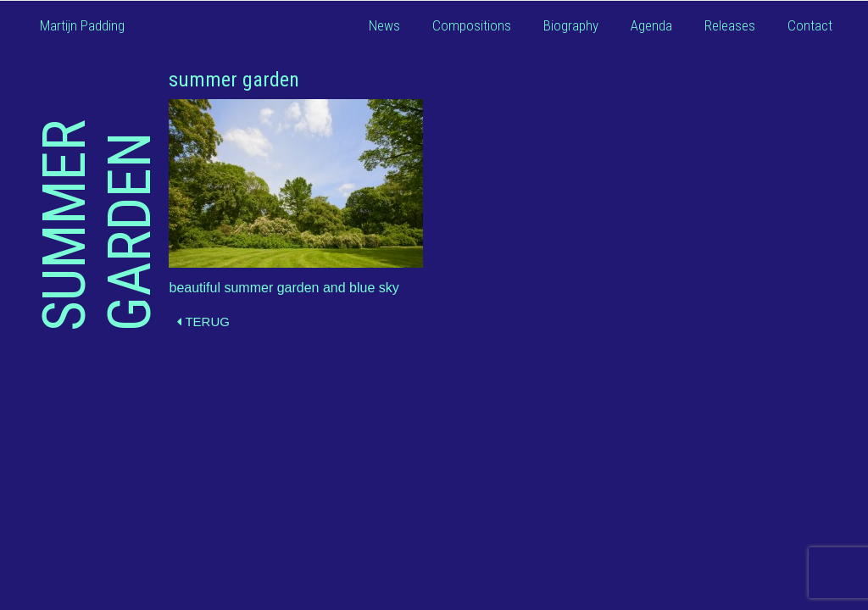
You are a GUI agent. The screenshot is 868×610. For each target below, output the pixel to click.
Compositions (472, 25)
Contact (810, 25)
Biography (571, 25)
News (384, 25)
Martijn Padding (82, 25)
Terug (203, 322)
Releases (730, 25)
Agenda (651, 25)
